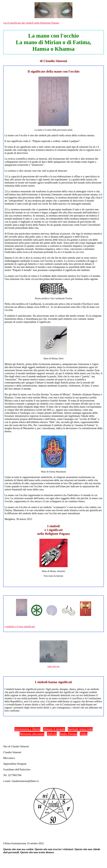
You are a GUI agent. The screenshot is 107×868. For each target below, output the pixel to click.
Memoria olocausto (32, 734)
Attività (52, 734)
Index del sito (53, 666)
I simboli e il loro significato (20, 626)
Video (84, 734)
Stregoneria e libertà (27, 729)
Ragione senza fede (80, 729)
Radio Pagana (68, 734)
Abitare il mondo (54, 729)
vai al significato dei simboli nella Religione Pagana (31, 23)
